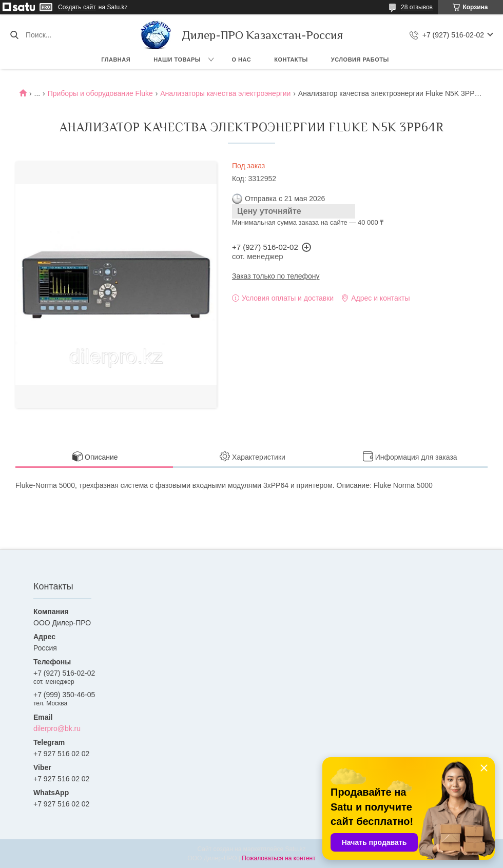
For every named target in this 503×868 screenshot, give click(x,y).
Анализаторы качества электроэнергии (225, 93)
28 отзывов (417, 7)
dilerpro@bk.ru (57, 728)
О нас (242, 60)
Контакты (291, 60)
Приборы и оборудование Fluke (100, 93)
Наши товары (177, 60)
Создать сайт (77, 7)
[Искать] (14, 35)
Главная (116, 60)
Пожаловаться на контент (278, 858)
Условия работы (360, 60)
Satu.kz (295, 849)
